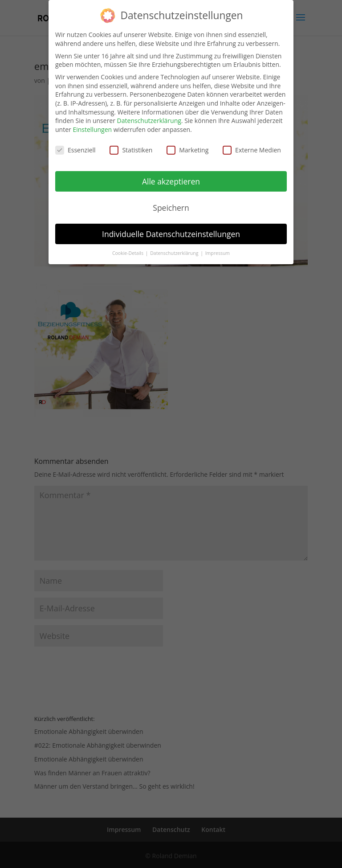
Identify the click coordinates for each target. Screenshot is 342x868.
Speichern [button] (171, 202)
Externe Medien (252, 145)
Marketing (187, 145)
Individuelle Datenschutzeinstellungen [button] (171, 228)
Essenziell (75, 145)
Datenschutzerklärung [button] (175, 248)
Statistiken (131, 145)
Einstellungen (92, 124)
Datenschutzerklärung (149, 115)
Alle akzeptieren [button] (171, 176)
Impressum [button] (218, 248)
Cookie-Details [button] (128, 248)
